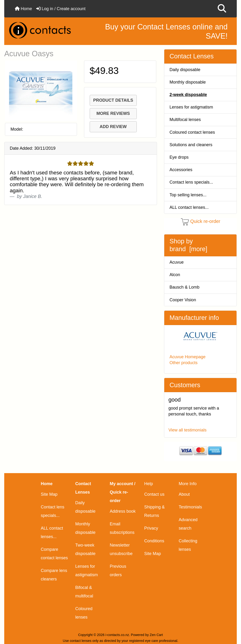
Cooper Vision (183, 300)
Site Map (49, 494)
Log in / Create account (61, 9)
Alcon (175, 275)
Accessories (181, 170)
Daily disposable (185, 70)
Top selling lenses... (188, 195)
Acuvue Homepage (187, 357)
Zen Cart (156, 635)
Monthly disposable (188, 82)
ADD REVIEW (113, 127)
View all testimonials (188, 430)
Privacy (151, 528)
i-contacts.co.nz (117, 635)
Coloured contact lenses (192, 132)
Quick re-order (205, 221)
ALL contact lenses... (189, 207)
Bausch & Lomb (184, 287)
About (184, 494)
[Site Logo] (44, 30)
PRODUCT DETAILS (113, 100)
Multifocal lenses (185, 120)
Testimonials (190, 507)
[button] (222, 9)
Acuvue (177, 262)
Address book (123, 511)
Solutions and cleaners (191, 145)
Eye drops (179, 157)
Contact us (154, 494)
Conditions (154, 541)
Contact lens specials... (191, 182)
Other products (183, 363)
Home (23, 9)
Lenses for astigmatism (191, 107)
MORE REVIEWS (113, 113)
